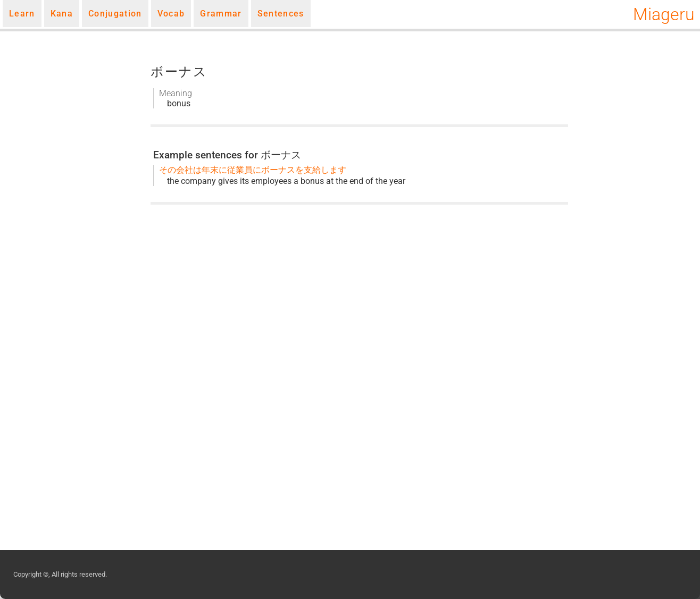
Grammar (221, 14)
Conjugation (115, 14)
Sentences (281, 14)
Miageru (664, 14)
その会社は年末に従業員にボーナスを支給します (253, 170)
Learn (22, 14)
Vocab (171, 14)
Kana (62, 14)
